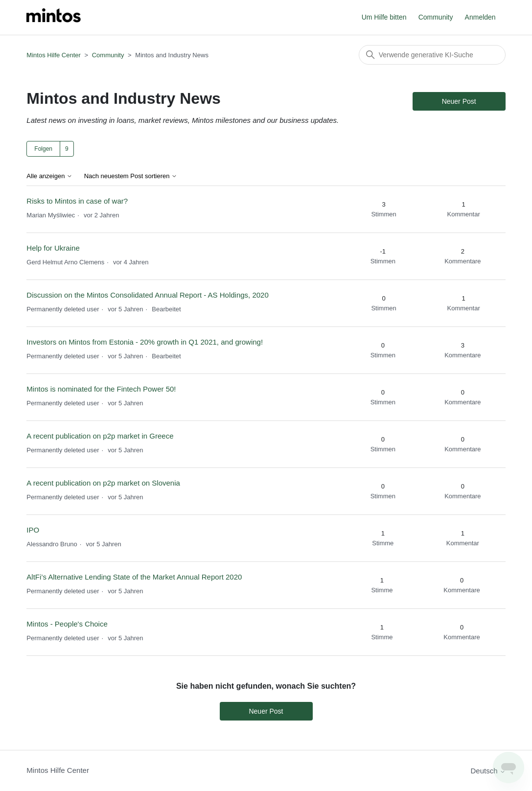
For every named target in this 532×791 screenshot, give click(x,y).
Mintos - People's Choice (67, 624)
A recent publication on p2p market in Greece (100, 436)
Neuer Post (459, 101)
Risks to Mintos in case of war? (77, 201)
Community (436, 17)
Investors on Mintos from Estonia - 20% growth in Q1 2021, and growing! (145, 342)
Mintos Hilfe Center (54, 55)
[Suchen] (432, 55)
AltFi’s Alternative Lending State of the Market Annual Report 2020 (134, 577)
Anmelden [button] (480, 17)
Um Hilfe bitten (384, 17)
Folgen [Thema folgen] (43, 149)
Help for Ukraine (53, 248)
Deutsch (488, 771)
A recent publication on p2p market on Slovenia (103, 483)
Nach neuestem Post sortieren (131, 176)
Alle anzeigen (49, 176)
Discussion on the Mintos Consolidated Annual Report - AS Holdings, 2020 (147, 295)
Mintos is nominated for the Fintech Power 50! (102, 389)
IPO (33, 530)
